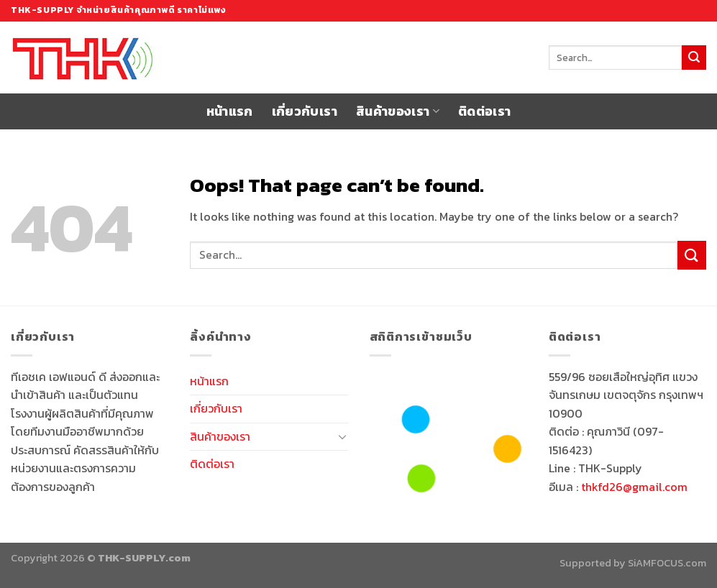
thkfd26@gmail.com (634, 487)
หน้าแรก (230, 111)
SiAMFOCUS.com (667, 563)
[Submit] (694, 58)
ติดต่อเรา (484, 111)
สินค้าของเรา (398, 111)
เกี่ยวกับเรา (305, 111)
